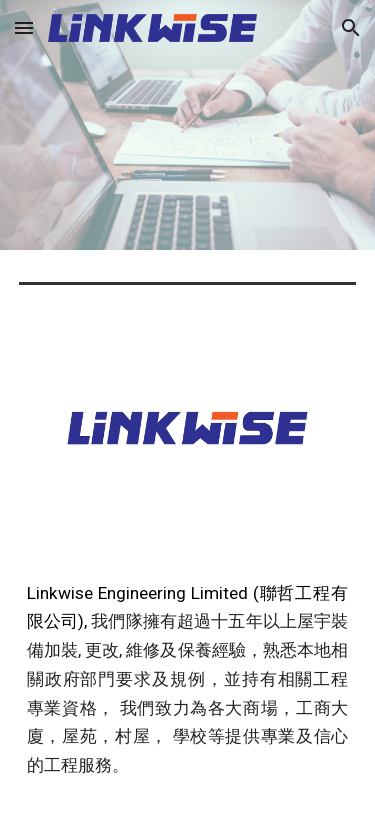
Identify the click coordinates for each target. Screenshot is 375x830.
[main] (188, 688)
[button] (24, 27)
